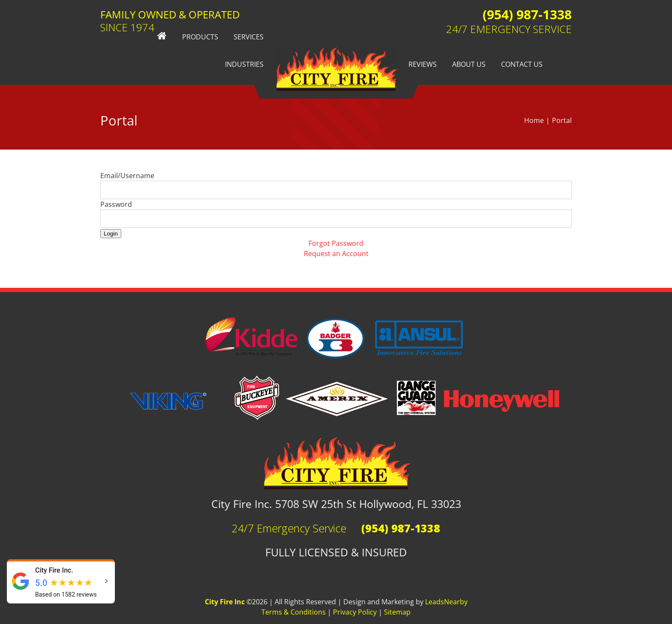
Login (111, 234)
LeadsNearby (446, 602)
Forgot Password (336, 243)
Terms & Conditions (294, 612)
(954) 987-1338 (527, 14)
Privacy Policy (355, 612)
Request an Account (336, 254)
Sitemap (397, 612)
